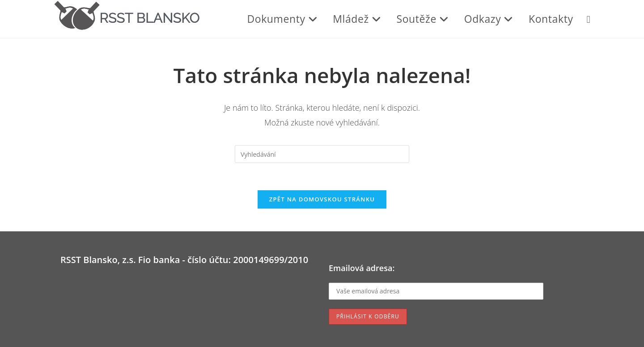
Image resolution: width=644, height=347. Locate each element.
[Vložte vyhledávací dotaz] (322, 154)
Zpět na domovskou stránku (322, 199)
